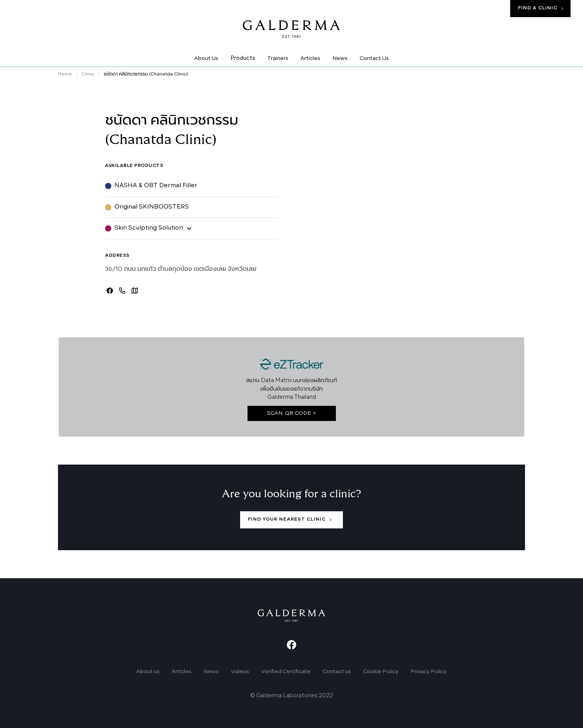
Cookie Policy (381, 672)
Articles (182, 672)
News (211, 672)
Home (65, 74)
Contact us (337, 672)
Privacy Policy (429, 672)
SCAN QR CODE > (292, 413)
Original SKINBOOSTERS (152, 207)
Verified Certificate (286, 672)
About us (148, 672)
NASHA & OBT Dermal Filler (156, 186)
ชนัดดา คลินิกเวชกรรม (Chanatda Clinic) (146, 74)
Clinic (88, 74)
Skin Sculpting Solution (149, 228)
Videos (240, 672)
